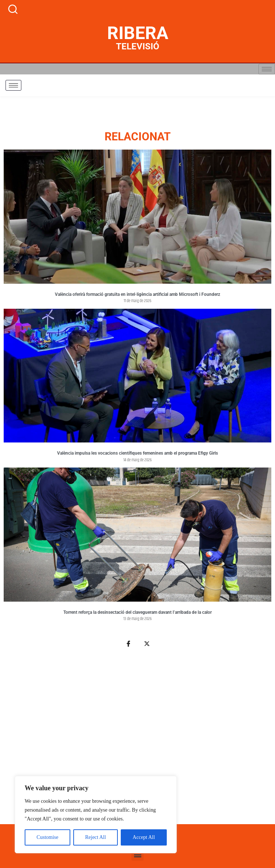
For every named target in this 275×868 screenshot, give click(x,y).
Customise (47, 837)
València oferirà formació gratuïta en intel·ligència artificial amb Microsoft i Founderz (137, 294)
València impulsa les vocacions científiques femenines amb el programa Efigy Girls (137, 453)
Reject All (95, 837)
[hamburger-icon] (267, 69)
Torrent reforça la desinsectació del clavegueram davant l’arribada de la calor (137, 612)
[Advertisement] (137, 740)
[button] (137, 855)
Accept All (144, 837)
